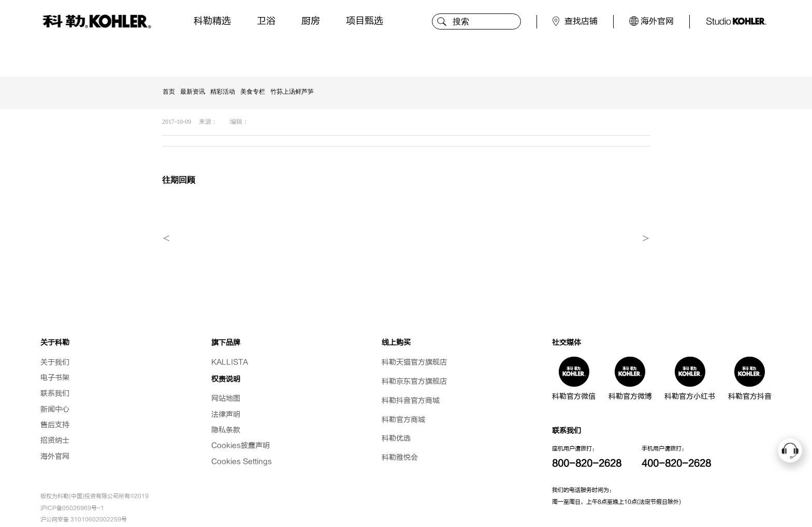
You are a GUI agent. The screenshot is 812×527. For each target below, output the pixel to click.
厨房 (311, 21)
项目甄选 (365, 21)
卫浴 (266, 21)
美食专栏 (253, 92)
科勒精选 (212, 21)
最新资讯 (193, 92)
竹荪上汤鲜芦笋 (292, 92)
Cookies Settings (242, 462)
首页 (169, 92)
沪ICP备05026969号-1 (72, 508)
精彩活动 (223, 92)
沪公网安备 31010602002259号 (84, 519)
